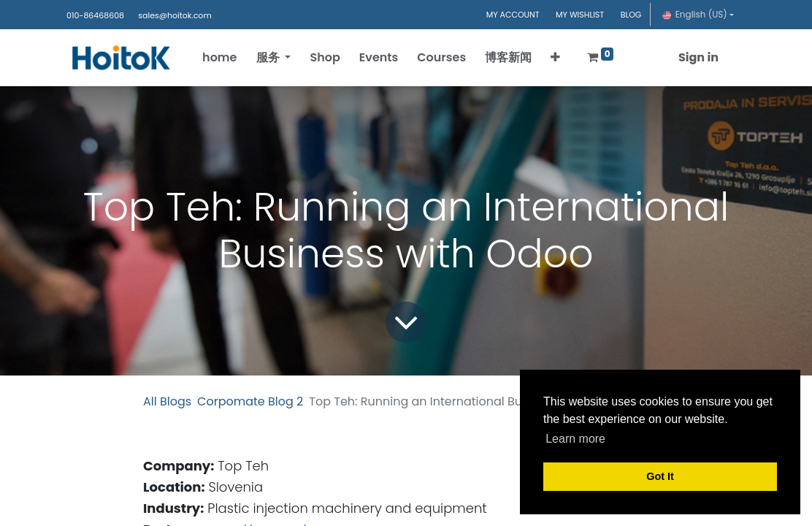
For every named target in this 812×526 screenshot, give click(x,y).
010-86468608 (95, 15)
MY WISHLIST (580, 15)
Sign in (698, 57)
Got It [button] (660, 476)
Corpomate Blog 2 (250, 401)
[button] (555, 58)
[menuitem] (219, 58)
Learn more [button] (575, 439)
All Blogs (167, 401)
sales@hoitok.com (175, 15)
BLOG (631, 15)
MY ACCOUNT (513, 15)
